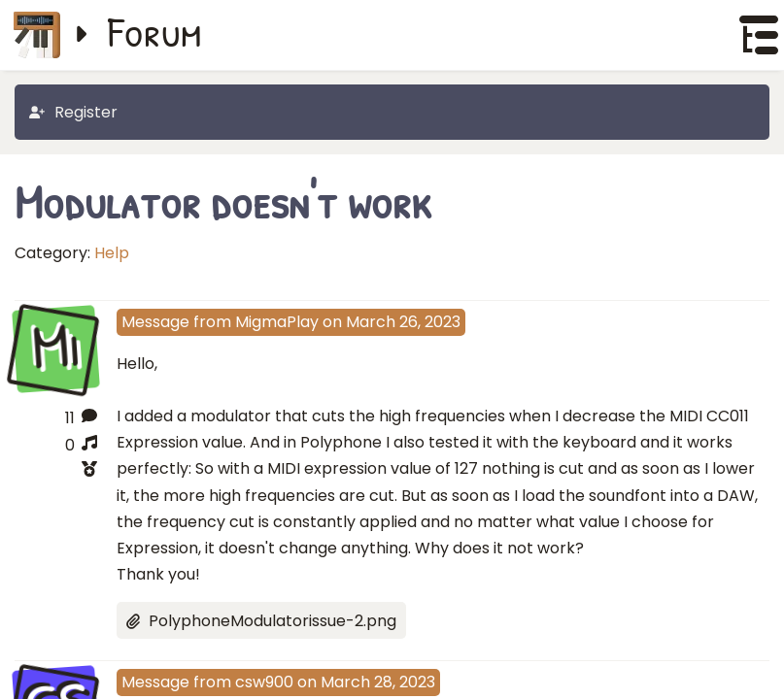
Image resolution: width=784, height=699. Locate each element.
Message (155, 322)
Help (112, 253)
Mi (56, 347)
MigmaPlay (277, 322)
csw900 (264, 682)
